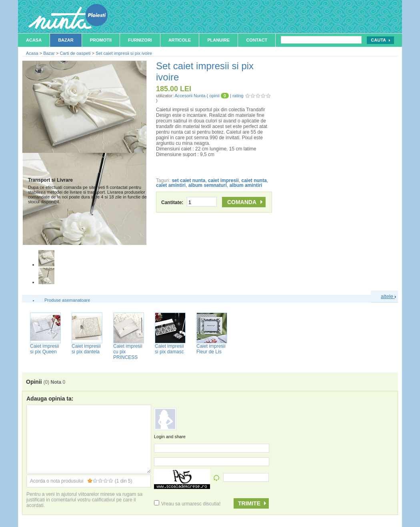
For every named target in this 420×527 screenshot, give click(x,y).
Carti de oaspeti (75, 53)
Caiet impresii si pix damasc (169, 349)
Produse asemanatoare (67, 300)
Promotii (101, 40)
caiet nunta (254, 180)
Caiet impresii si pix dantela (86, 349)
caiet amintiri (171, 185)
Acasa (34, 40)
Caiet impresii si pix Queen (45, 349)
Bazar (66, 40)
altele (388, 296)
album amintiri (246, 185)
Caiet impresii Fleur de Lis (211, 349)
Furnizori (140, 40)
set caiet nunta (188, 180)
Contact (257, 40)
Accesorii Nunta (190, 96)
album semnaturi (208, 185)
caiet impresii (223, 180)
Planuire (218, 40)
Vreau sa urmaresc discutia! (187, 504)
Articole (180, 40)
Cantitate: (189, 202)
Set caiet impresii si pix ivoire (124, 53)
